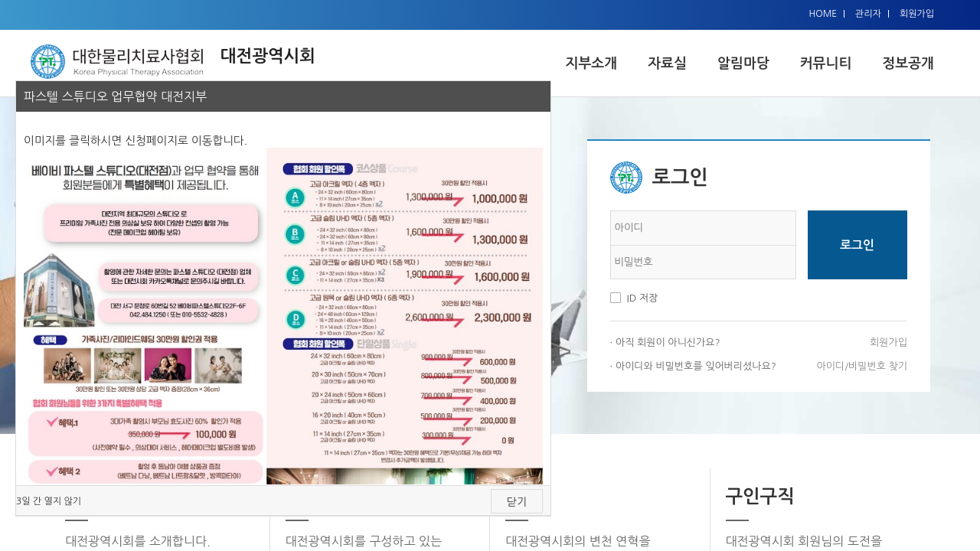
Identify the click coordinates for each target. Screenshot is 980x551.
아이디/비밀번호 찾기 (862, 366)
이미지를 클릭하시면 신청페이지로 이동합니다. (136, 140)
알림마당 (743, 64)
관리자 (868, 14)
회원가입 (917, 14)
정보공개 (908, 64)
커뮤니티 (826, 64)
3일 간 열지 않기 (49, 501)
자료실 (667, 64)
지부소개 (591, 64)
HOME (823, 14)
